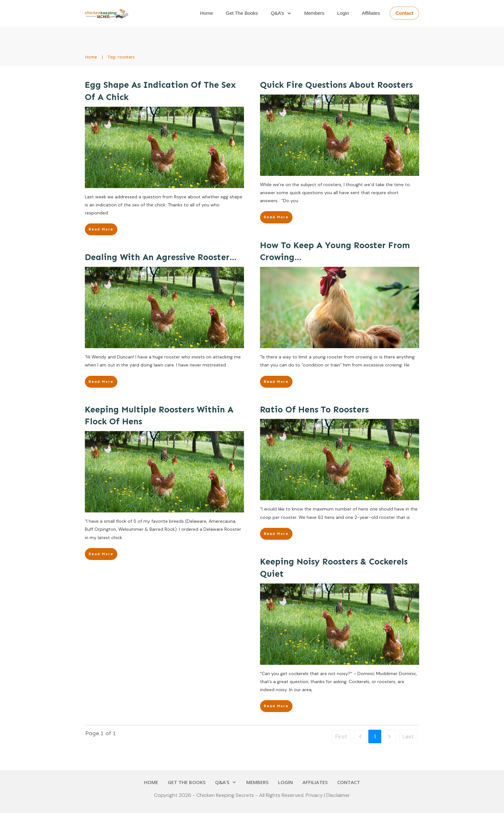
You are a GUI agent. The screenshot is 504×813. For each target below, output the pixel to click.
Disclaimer (338, 795)
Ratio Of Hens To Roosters (314, 410)
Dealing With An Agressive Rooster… (161, 257)
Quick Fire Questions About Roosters (336, 85)
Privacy (315, 795)
